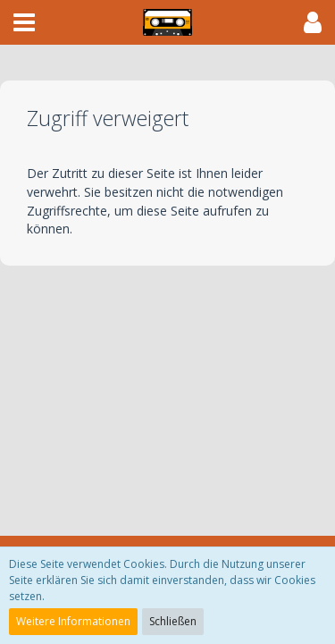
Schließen (173, 621)
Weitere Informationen (73, 621)
